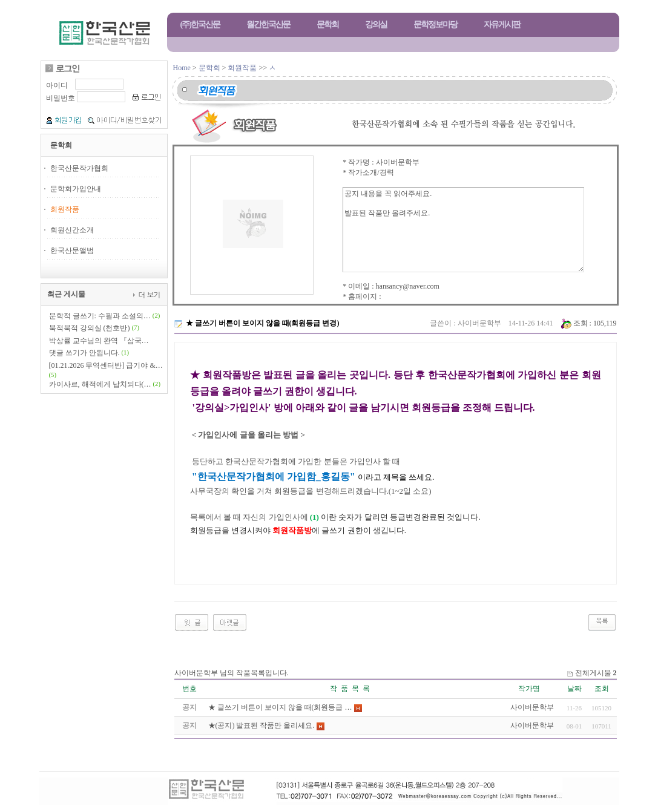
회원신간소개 (72, 230)
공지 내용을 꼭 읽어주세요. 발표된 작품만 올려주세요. (463, 230)
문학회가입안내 (76, 189)
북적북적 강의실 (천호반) (90, 328)
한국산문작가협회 (79, 168)
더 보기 (148, 294)
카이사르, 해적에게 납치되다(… (100, 384)
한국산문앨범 (72, 250)
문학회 (327, 25)
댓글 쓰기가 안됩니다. (84, 353)
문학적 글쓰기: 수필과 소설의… (100, 316)
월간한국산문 (268, 25)
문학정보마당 (435, 25)
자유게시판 (502, 25)
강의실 (376, 25)
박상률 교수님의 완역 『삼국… (99, 341)
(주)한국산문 (200, 25)
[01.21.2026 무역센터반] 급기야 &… (106, 365)
